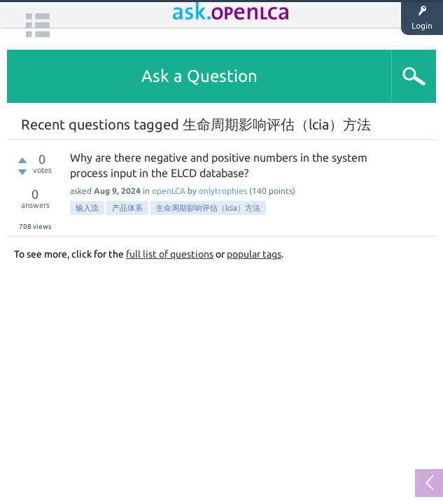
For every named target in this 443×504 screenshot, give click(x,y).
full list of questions (170, 254)
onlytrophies (223, 191)
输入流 (87, 208)
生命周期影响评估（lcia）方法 (208, 208)
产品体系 (127, 208)
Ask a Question (199, 76)
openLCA (169, 191)
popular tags (254, 254)
